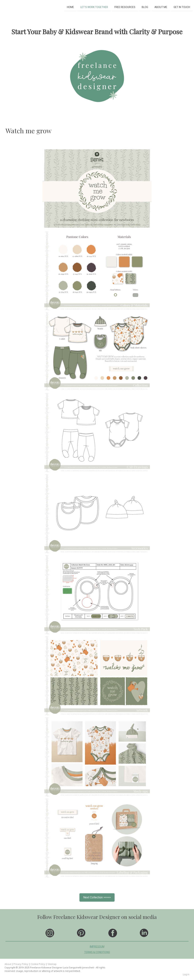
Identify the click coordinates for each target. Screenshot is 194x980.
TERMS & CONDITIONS (97, 952)
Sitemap (52, 964)
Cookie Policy (38, 964)
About (8, 964)
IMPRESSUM (97, 947)
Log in (186, 974)
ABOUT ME (161, 7)
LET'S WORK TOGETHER (94, 7)
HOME (70, 7)
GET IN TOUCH (182, 7)
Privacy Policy (21, 964)
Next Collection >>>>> (97, 897)
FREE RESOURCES (125, 7)
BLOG (145, 7)
